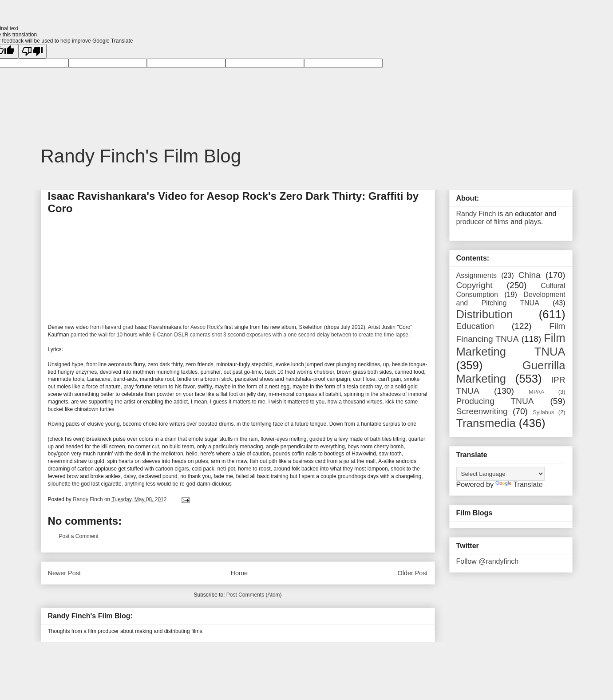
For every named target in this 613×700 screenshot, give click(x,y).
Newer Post (64, 573)
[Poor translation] (32, 51)
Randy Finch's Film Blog (141, 156)
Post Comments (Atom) (254, 595)
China (530, 275)
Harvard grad (118, 327)
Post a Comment (79, 536)
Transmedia (486, 423)
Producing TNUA (495, 401)
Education (475, 326)
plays (532, 222)
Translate (519, 484)
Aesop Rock (205, 327)
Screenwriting (482, 411)
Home (239, 573)
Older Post (413, 573)
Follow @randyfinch (488, 561)
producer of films (482, 222)
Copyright (475, 285)
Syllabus (543, 412)
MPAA (536, 392)
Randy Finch (476, 214)
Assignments (477, 275)
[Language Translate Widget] (500, 474)
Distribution (485, 314)
